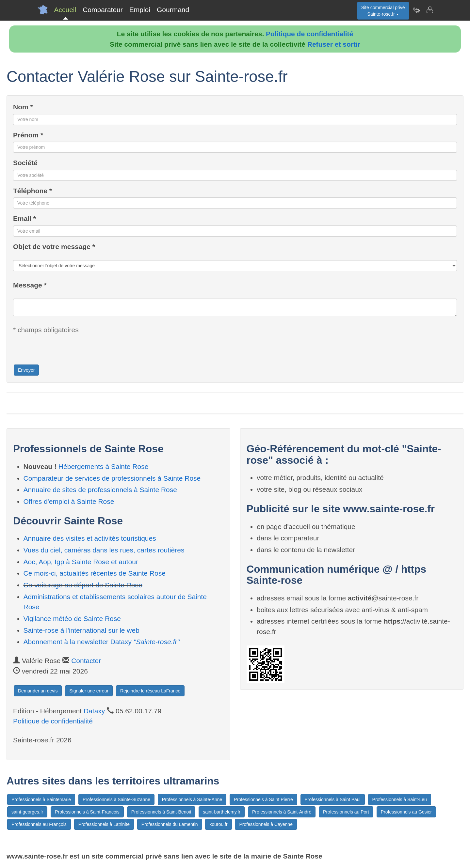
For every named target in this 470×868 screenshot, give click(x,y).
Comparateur (103, 10)
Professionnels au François (39, 824)
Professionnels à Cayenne (266, 824)
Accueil (65, 10)
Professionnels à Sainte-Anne (192, 799)
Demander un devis (38, 691)
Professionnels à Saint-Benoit (161, 812)
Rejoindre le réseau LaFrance (150, 691)
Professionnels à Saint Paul (333, 799)
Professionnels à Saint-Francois (87, 812)
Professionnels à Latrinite (104, 824)
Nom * (23, 107)
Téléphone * (32, 191)
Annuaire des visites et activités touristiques (90, 538)
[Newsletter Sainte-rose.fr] (416, 10)
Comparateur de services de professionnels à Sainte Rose (112, 478)
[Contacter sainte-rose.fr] (429, 10)
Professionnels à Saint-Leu (400, 799)
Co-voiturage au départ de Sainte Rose (83, 585)
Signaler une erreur (89, 691)
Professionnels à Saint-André (282, 812)
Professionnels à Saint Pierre (263, 799)
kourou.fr (218, 824)
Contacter (86, 661)
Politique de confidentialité (309, 34)
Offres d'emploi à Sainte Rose (69, 501)
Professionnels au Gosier (406, 812)
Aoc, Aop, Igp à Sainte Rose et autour (81, 562)
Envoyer (26, 370)
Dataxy (94, 711)
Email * (24, 218)
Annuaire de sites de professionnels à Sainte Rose (100, 490)
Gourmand (173, 10)
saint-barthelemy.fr (222, 812)
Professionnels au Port (346, 812)
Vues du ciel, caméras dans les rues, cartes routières (104, 550)
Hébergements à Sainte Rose (104, 466)
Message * (30, 285)
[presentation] (63, 351)
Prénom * (28, 135)
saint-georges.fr (27, 812)
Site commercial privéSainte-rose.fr (383, 11)
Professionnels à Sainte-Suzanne (116, 799)
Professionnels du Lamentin (170, 824)
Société (25, 163)
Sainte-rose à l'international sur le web (81, 630)
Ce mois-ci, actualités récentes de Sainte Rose (95, 573)
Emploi (140, 10)
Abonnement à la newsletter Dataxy (102, 642)
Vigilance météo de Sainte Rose (72, 619)
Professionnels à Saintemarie (41, 799)
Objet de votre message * (54, 247)
